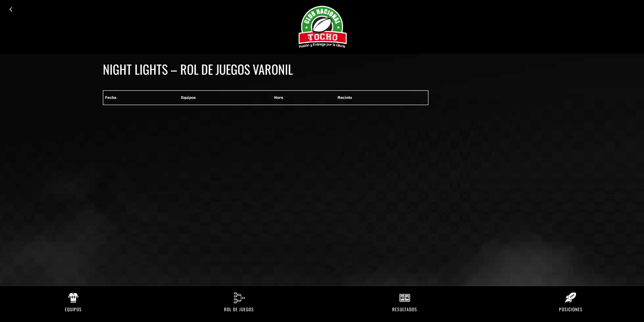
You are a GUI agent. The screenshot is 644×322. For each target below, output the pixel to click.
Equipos (73, 309)
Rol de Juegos (239, 309)
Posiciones (571, 309)
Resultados (405, 309)
